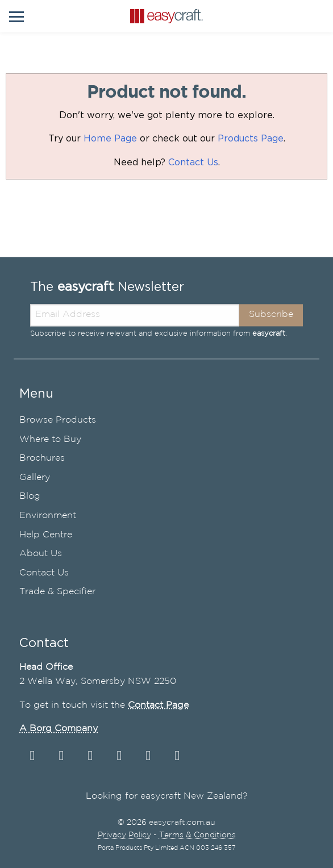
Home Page (110, 139)
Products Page (251, 139)
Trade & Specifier (57, 592)
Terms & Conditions (197, 836)
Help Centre (46, 535)
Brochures (42, 459)
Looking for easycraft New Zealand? (167, 797)
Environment (48, 516)
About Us (41, 554)
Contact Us (193, 162)
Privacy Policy (124, 836)
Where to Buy (50, 439)
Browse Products (58, 420)
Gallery (35, 477)
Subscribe (271, 315)
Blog (30, 497)
